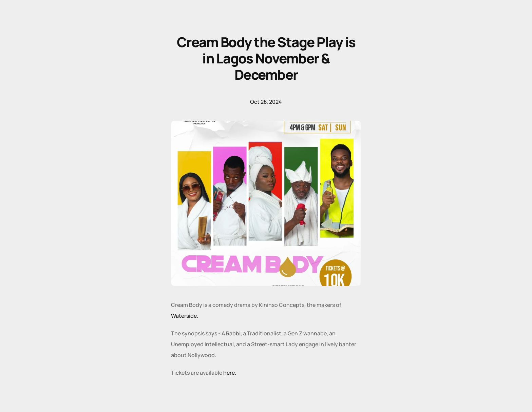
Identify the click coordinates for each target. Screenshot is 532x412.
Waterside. (185, 316)
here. (229, 373)
